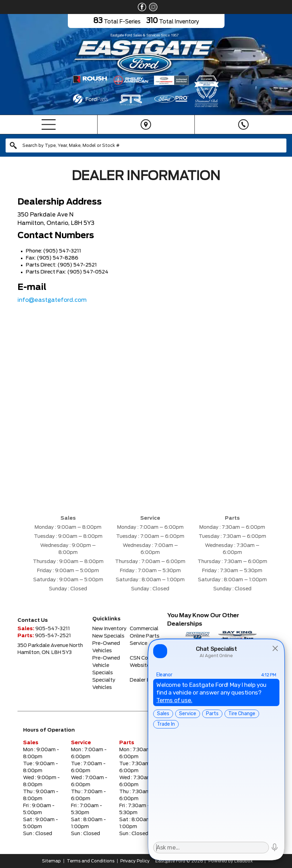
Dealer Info (143, 680)
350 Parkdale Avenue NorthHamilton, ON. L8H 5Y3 (50, 649)
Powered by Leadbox (231, 861)
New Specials (108, 636)
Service (138, 643)
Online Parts (145, 636)
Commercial (144, 629)
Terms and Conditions (91, 861)
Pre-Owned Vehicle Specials (106, 666)
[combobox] (146, 145)
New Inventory (109, 629)
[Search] (146, 145)
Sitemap (51, 861)
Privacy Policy (135, 861)
